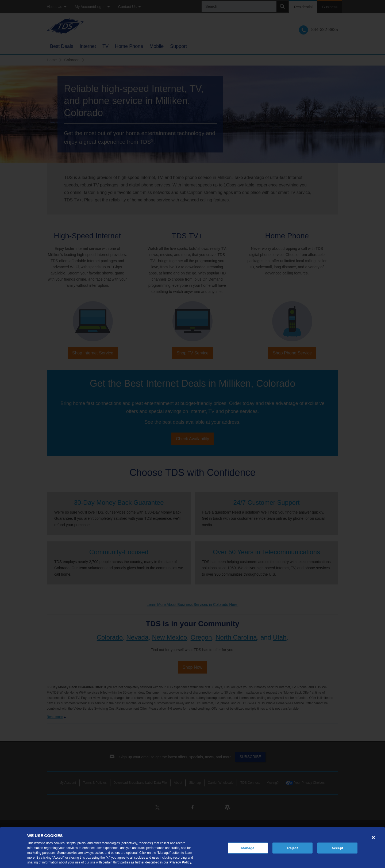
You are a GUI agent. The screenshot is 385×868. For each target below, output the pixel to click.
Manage (248, 848)
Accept (337, 848)
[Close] (373, 838)
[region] (192, 848)
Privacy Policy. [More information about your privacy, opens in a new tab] (181, 862)
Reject (292, 848)
